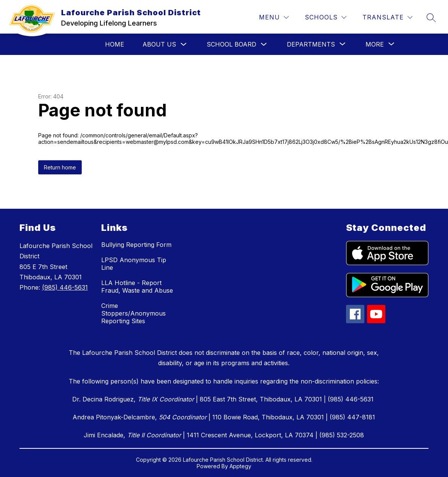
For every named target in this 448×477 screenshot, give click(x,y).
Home (115, 44)
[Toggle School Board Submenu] (264, 44)
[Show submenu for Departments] (311, 44)
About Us (159, 44)
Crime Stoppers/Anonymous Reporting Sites (133, 313)
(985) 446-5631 (65, 287)
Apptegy (240, 466)
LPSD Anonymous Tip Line (134, 264)
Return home (60, 167)
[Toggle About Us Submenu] (184, 44)
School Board (231, 44)
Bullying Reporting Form (136, 245)
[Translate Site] (387, 17)
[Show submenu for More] (375, 44)
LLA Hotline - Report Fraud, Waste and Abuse (137, 287)
